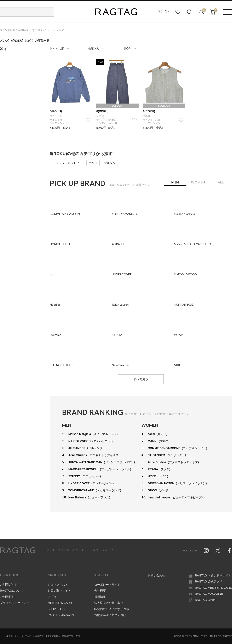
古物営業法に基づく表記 (110, 615)
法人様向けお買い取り (109, 603)
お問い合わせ (156, 575)
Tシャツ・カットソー (68, 163)
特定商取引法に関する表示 (112, 609)
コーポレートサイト (107, 585)
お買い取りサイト (59, 591)
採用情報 (100, 597)
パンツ (93, 163)
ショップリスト (58, 585)
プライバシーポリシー (15, 603)
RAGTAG (18, 550)
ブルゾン (110, 163)
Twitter (218, 550)
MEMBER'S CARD (60, 603)
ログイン (163, 11)
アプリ (52, 597)
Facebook (229, 550)
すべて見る (141, 379)
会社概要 (100, 591)
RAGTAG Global (205, 600)
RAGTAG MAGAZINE (62, 615)
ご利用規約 (7, 597)
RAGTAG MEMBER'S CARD (213, 588)
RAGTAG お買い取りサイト (213, 575)
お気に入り (178, 12)
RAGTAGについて (12, 591)
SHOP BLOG (56, 609)
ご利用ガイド (9, 585)
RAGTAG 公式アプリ (209, 581)
